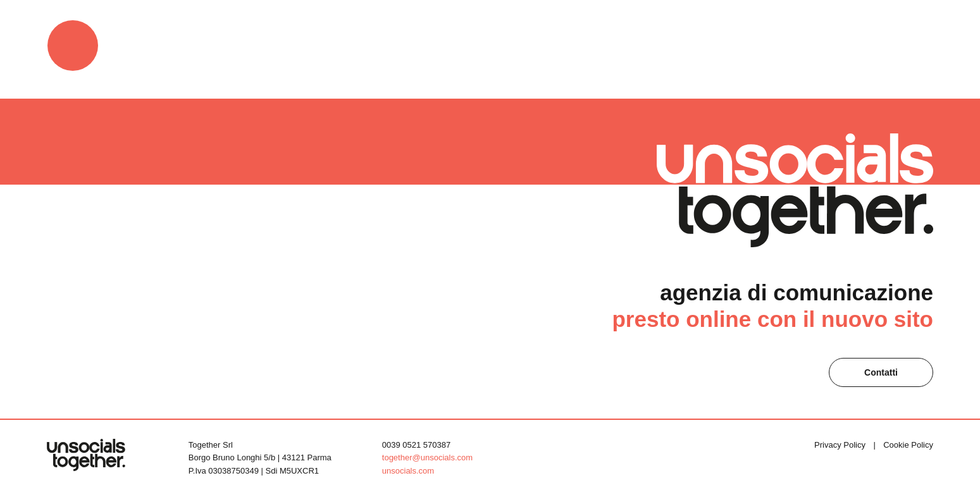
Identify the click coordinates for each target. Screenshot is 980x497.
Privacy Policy (840, 445)
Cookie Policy (908, 445)
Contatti (881, 372)
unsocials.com (408, 471)
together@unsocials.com (427, 457)
